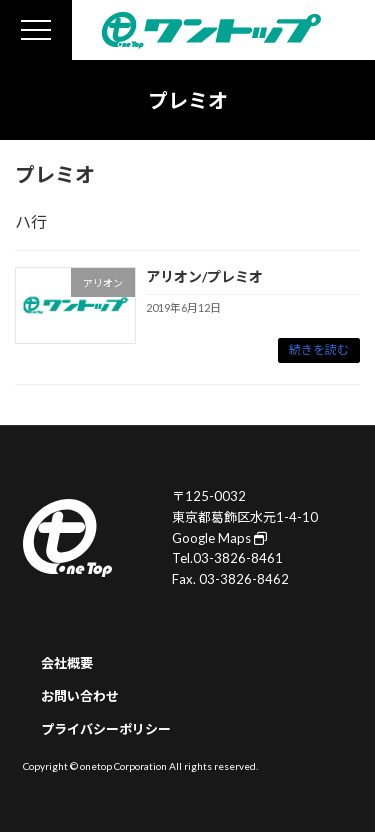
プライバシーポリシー (106, 728)
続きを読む (319, 349)
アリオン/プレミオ (204, 276)
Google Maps (219, 537)
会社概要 (67, 663)
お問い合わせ (80, 696)
